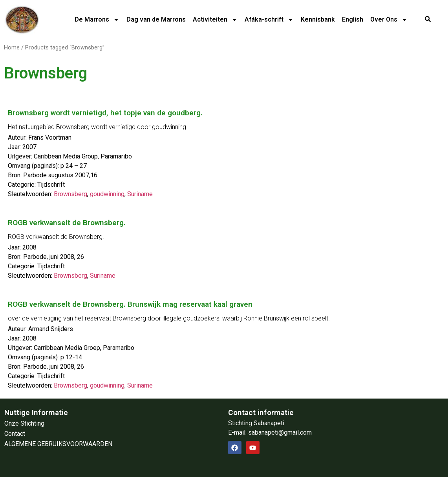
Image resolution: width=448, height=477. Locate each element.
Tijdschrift (51, 185)
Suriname (140, 194)
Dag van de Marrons (156, 19)
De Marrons (97, 20)
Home (12, 47)
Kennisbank (318, 19)
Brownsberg (70, 194)
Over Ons (389, 20)
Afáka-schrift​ (269, 20)
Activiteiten (215, 20)
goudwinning (107, 194)
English (353, 19)
